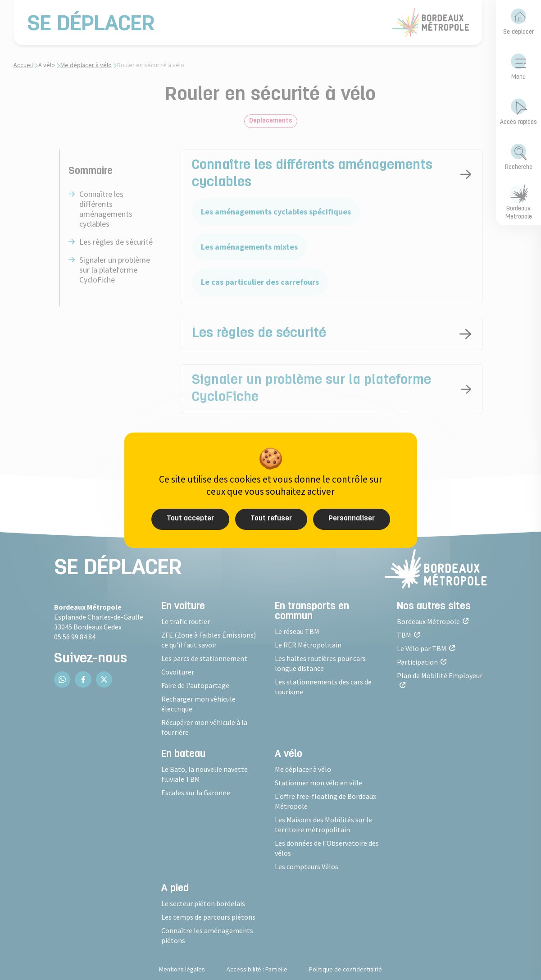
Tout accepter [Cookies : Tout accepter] (190, 519)
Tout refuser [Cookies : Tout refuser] (271, 519)
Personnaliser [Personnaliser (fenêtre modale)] (352, 519)
